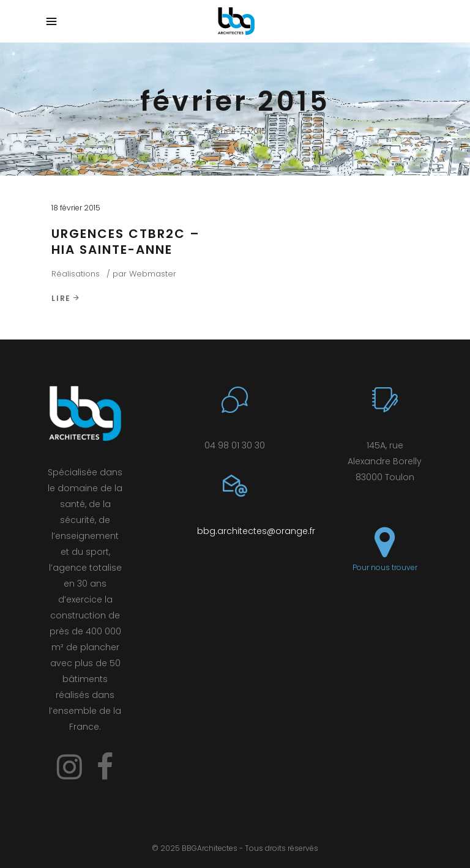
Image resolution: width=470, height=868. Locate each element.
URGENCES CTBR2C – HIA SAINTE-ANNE (126, 242)
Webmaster (153, 274)
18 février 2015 (76, 208)
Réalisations (76, 274)
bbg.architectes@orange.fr (256, 531)
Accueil (219, 131)
